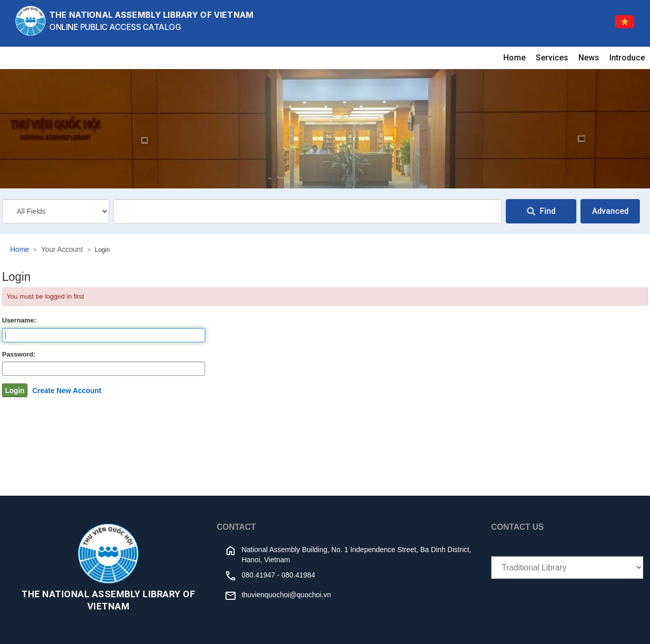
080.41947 (258, 575)
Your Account (62, 249)
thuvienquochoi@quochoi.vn (286, 595)
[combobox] (307, 211)
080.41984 (298, 575)
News (589, 58)
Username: (19, 320)
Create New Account (67, 391)
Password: (19, 354)
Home (514, 58)
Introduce (627, 58)
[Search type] (56, 211)
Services (552, 58)
